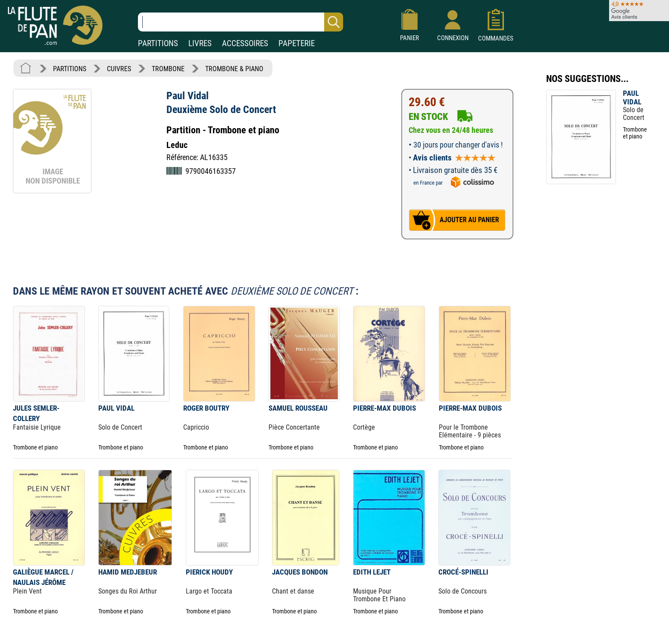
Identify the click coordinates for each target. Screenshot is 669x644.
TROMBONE (168, 69)
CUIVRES (119, 69)
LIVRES (200, 43)
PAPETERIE (297, 43)
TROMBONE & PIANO (234, 69)
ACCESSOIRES (245, 43)
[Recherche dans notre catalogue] (241, 22)
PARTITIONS (158, 43)
